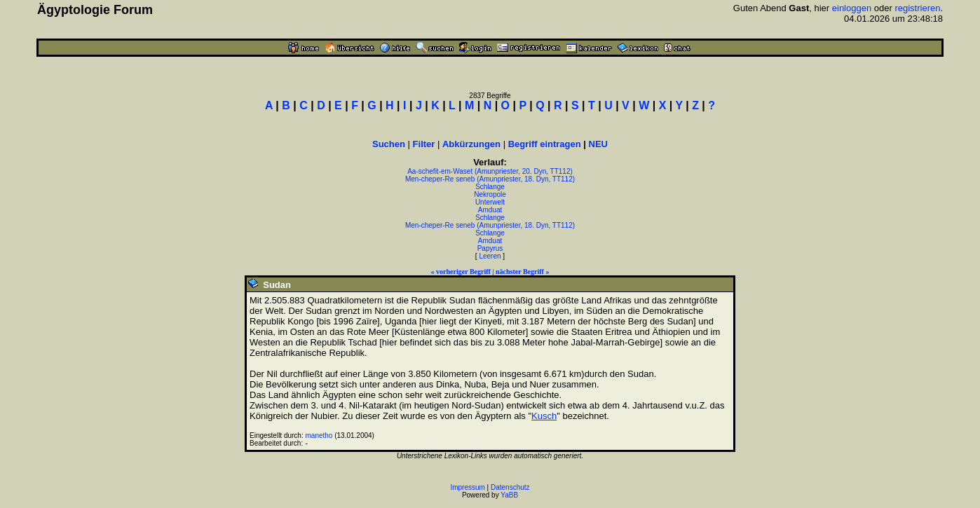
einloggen (852, 8)
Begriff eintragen (545, 144)
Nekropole (490, 194)
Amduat (490, 210)
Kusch (544, 416)
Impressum (467, 487)
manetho (319, 435)
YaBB (509, 495)
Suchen (389, 144)
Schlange (490, 187)
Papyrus (490, 248)
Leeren (490, 256)
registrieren (917, 8)
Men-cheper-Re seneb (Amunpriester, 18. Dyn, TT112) (490, 179)
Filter (424, 144)
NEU (598, 144)
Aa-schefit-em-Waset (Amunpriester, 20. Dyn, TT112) (490, 171)
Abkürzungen (471, 144)
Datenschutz (510, 487)
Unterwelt (490, 202)
